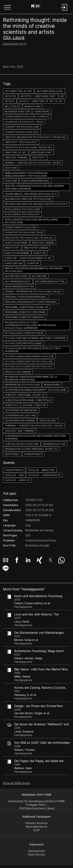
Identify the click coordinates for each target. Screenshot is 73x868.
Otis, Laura (14, 37)
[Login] (64, 11)
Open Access (36, 854)
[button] (7, 8)
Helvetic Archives (36, 823)
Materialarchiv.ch (37, 827)
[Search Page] (36, 7)
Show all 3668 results (17, 783)
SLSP (36, 830)
